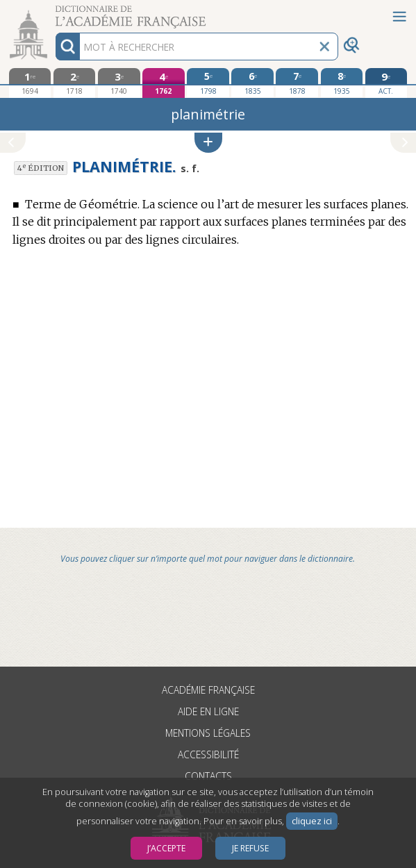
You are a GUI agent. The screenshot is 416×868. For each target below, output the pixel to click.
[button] (208, 143)
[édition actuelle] (386, 83)
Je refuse (250, 848)
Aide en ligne (208, 711)
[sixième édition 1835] (252, 83)
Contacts (208, 776)
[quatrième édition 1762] (163, 83)
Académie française (208, 690)
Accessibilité (208, 754)
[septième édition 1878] (297, 83)
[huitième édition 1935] (342, 83)
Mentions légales (208, 733)
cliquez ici (312, 821)
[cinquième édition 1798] (208, 83)
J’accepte (166, 848)
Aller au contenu (54, 12)
